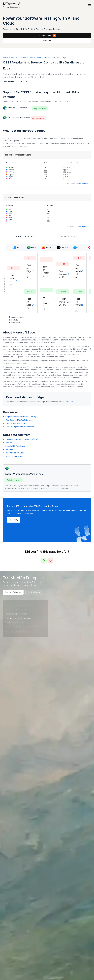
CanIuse (9, 443)
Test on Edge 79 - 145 (30, 305)
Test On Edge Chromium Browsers (20, 427)
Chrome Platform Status (16, 453)
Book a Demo (47, 40)
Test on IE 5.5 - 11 (14, 280)
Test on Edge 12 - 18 (30, 271)
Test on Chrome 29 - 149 (63, 302)
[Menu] (90, 5)
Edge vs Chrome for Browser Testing (21, 417)
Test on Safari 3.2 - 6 (79, 271)
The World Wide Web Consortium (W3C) (22, 439)
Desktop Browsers (25, 236)
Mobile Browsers (69, 236)
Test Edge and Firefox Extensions (19, 420)
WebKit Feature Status (15, 456)
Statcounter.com (82, 184)
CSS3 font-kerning (43, 57)
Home (5, 57)
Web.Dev (9, 449)
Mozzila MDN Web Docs (15, 446)
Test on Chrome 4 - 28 (63, 274)
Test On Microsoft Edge (15, 423)
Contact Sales (13, 592)
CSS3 (31, 57)
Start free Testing (47, 36)
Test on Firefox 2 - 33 (46, 271)
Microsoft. (69, 402)
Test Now (14, 520)
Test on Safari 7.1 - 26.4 (79, 305)
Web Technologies (18, 57)
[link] (12, 5)
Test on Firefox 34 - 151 (46, 303)
